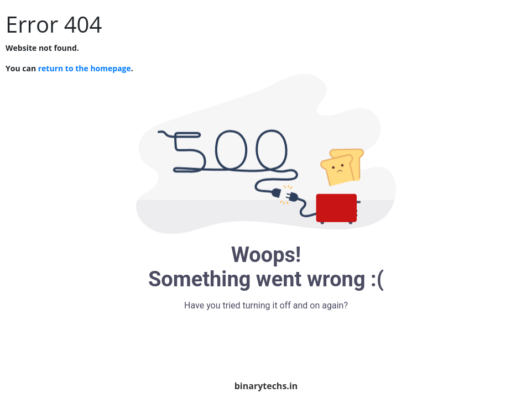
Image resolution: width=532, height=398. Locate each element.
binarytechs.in (266, 386)
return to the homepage (85, 68)
